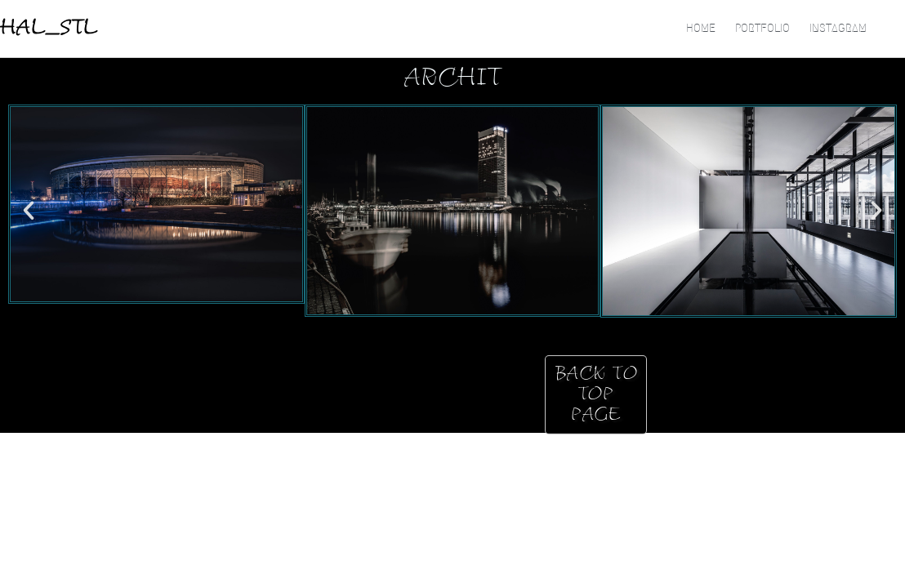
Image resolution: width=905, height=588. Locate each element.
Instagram (838, 28)
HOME (701, 28)
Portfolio (762, 28)
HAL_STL (49, 28)
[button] (29, 211)
